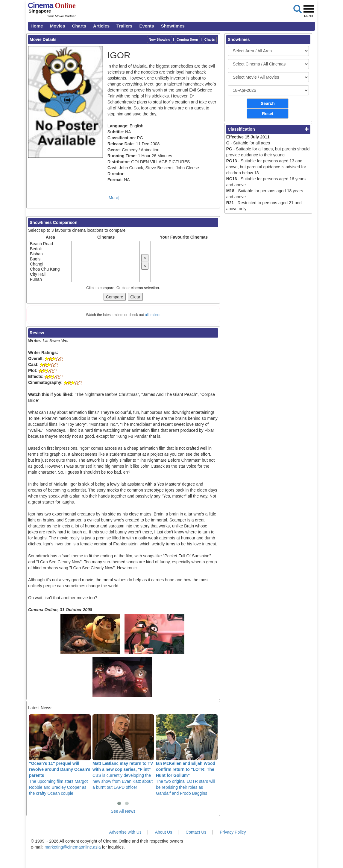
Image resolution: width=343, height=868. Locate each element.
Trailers (124, 26)
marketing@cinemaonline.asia (73, 847)
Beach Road (50, 244)
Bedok (50, 249)
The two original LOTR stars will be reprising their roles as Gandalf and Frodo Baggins (187, 755)
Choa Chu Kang (50, 269)
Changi (50, 264)
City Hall (50, 274)
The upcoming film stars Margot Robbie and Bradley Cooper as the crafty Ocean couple (60, 755)
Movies (58, 26)
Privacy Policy (233, 832)
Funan (50, 279)
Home (37, 26)
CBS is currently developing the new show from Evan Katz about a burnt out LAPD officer (123, 752)
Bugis (50, 259)
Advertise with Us (125, 832)
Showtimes (173, 26)
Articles (101, 26)
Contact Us (196, 832)
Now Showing (160, 39)
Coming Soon (187, 39)
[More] (113, 198)
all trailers (152, 315)
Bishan (50, 254)
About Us (164, 832)
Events (147, 26)
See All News (123, 811)
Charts (79, 26)
